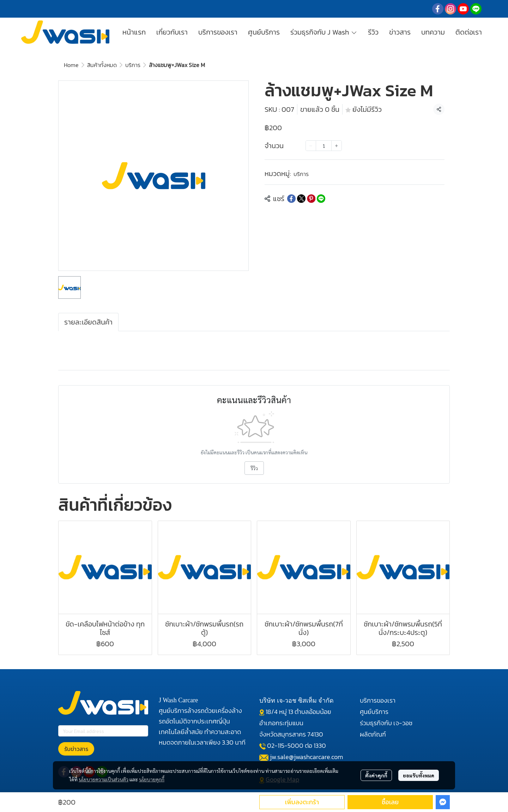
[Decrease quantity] (311, 146)
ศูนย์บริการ (374, 712)
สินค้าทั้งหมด (102, 65)
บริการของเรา (378, 700)
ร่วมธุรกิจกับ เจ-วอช (386, 723)
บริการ (133, 65)
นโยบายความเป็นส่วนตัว (104, 779)
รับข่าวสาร (76, 749)
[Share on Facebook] (291, 199)
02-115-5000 (285, 746)
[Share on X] (301, 199)
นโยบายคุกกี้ (152, 779)
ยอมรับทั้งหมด (419, 775)
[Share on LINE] (321, 199)
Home (71, 65)
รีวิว (254, 468)
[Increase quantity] (337, 146)
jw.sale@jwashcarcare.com (306, 757)
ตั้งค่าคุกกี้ (376, 775)
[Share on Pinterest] (311, 199)
